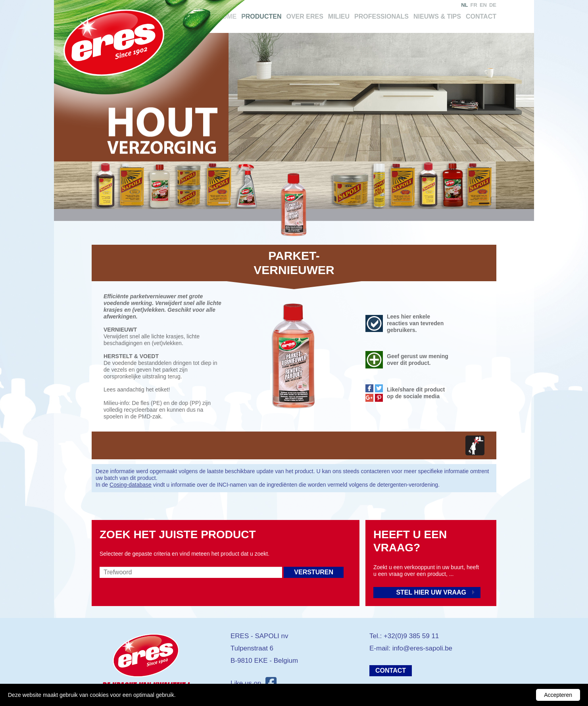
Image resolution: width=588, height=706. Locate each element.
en (483, 5)
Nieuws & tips (437, 16)
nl (464, 5)
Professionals (381, 16)
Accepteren (558, 695)
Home (227, 16)
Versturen (314, 572)
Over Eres (305, 16)
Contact (481, 16)
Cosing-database (131, 485)
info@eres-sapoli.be (422, 648)
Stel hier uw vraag (431, 592)
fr (474, 5)
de (493, 5)
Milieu (339, 16)
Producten (261, 16)
